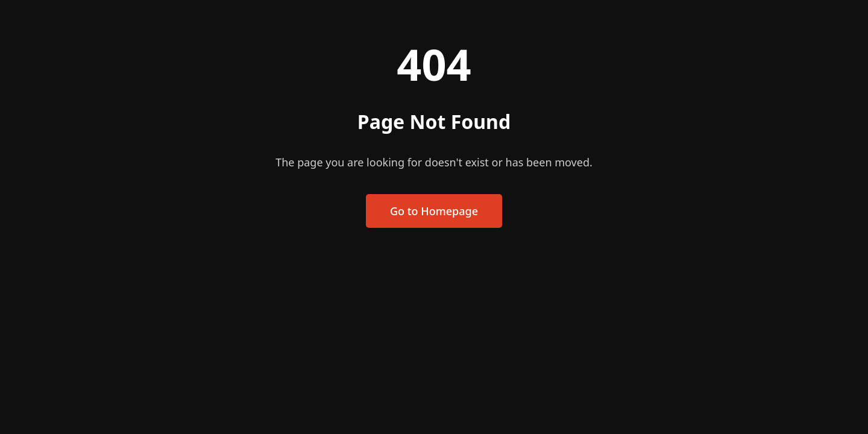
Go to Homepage (434, 211)
